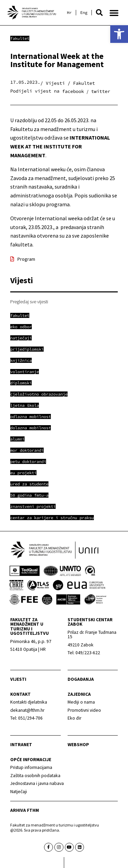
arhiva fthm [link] (25, 810)
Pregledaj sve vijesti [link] (29, 302)
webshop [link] (78, 745)
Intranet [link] (21, 745)
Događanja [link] (81, 679)
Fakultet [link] (20, 38)
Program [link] (26, 259)
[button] (99, 13)
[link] (119, 34)
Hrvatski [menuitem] (69, 13)
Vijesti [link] (18, 679)
